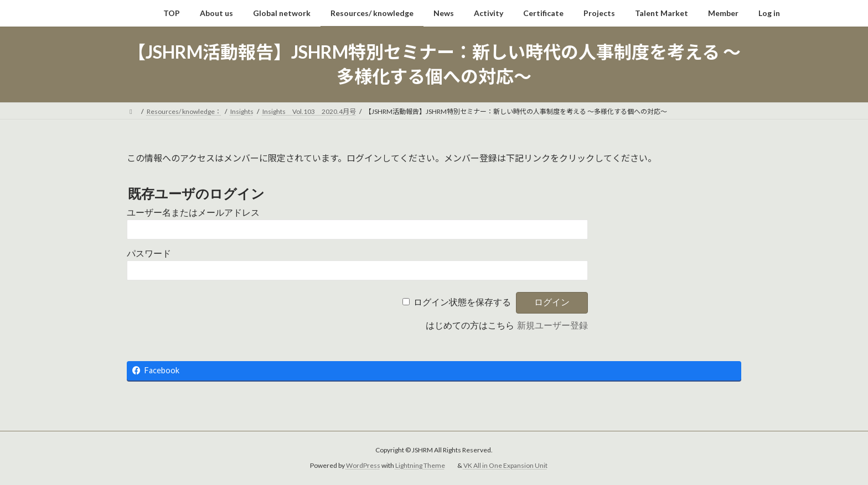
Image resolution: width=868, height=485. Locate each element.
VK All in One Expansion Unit (505, 465)
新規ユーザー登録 (552, 325)
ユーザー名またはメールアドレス (193, 213)
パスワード (149, 254)
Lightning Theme (420, 465)
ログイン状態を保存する (462, 302)
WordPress (363, 465)
